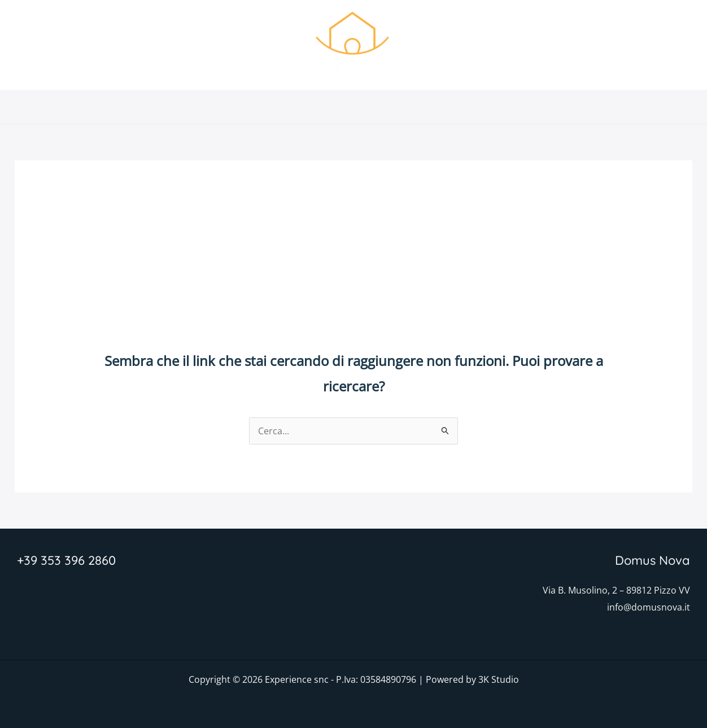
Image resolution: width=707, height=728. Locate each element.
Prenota (484, 107)
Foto (370, 107)
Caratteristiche (311, 107)
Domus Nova (234, 107)
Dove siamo (423, 107)
